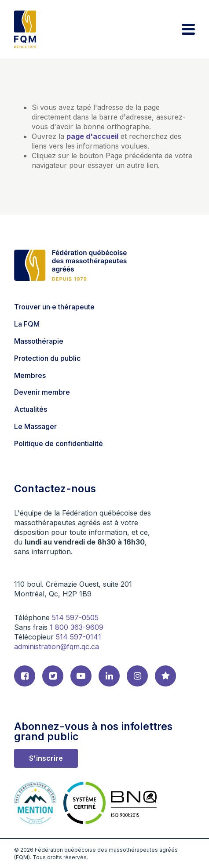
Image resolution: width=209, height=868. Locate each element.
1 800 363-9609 (77, 627)
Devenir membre (42, 392)
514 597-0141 (79, 637)
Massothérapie (39, 341)
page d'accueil (92, 136)
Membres (30, 375)
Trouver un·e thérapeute (54, 307)
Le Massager (35, 426)
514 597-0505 (75, 617)
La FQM (27, 324)
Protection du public (47, 358)
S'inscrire (46, 758)
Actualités (31, 409)
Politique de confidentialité (59, 443)
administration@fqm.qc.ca (57, 646)
